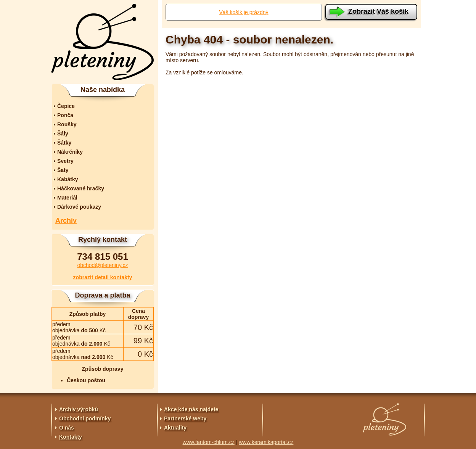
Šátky (64, 143)
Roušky (67, 124)
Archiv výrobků (79, 409)
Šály (63, 134)
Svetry (65, 161)
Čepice (66, 106)
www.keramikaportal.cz (266, 442)
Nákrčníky (70, 152)
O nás (67, 428)
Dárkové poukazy (79, 207)
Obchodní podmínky (85, 418)
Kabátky (68, 179)
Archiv (66, 220)
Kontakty (71, 437)
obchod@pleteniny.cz (102, 265)
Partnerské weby (185, 418)
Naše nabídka (103, 90)
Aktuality (175, 428)
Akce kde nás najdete (191, 409)
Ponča (65, 115)
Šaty (63, 170)
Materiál (67, 198)
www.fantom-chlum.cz (209, 442)
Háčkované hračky (81, 188)
